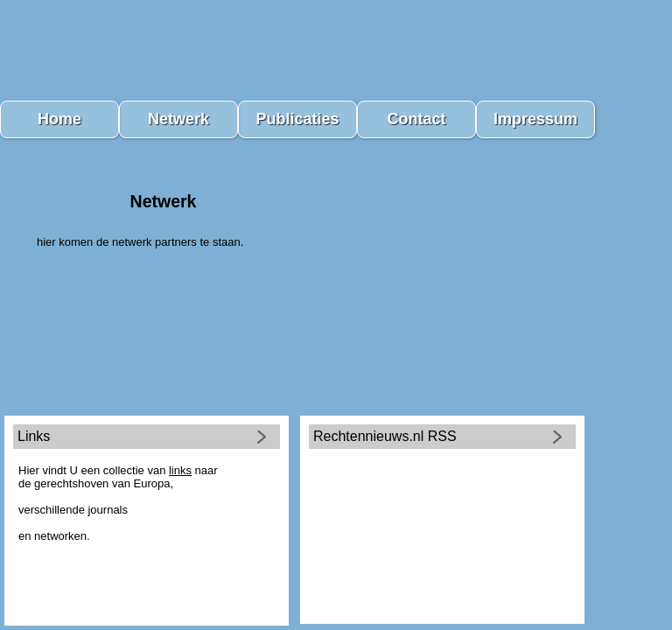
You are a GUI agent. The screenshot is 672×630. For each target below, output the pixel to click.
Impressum (535, 119)
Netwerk (178, 119)
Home (59, 119)
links (180, 470)
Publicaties (297, 119)
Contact (417, 119)
